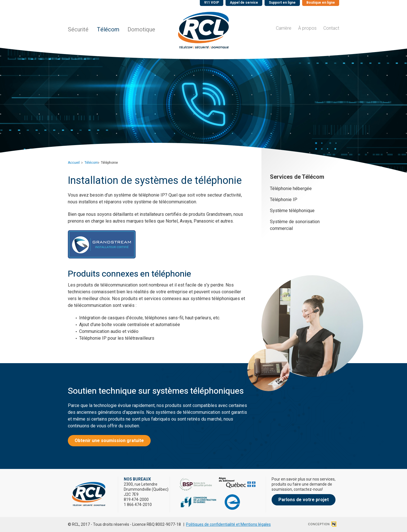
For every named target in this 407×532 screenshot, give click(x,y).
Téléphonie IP (284, 200)
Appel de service (244, 3)
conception (319, 524)
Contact (331, 28)
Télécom (108, 30)
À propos (307, 28)
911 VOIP (212, 3)
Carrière (284, 28)
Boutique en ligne (321, 3)
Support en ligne (282, 3)
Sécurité (78, 30)
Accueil (74, 163)
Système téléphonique (292, 211)
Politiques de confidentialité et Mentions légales (228, 524)
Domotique (141, 30)
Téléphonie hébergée (291, 189)
